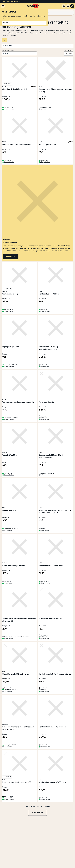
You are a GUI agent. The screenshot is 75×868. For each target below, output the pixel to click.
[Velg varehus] (64, 6)
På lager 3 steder (45, 420)
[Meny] (3, 6)
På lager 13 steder (45, 800)
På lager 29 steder (45, 162)
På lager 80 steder (9, 109)
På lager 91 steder (9, 311)
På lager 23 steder (9, 420)
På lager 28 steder (9, 367)
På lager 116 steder (45, 583)
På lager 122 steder (9, 475)
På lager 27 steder (9, 800)
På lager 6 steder (45, 530)
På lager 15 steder (45, 747)
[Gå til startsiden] (33, 6)
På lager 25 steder (9, 162)
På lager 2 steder (45, 367)
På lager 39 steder (45, 311)
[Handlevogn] (72, 6)
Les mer (13, 35)
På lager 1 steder (8, 639)
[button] (37, 46)
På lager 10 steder (9, 583)
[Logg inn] (68, 6)
